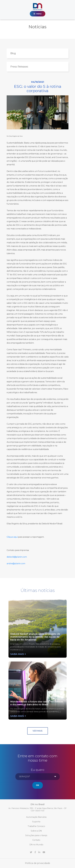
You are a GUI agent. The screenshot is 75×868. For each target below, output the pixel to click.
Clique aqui (12, 537)
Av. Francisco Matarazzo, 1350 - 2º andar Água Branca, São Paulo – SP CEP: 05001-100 (37, 809)
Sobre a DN (36, 831)
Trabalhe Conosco (36, 826)
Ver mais (37, 731)
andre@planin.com (16, 564)
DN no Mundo (36, 845)
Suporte (36, 822)
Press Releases (19, 67)
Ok (38, 785)
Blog (13, 53)
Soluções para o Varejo (36, 835)
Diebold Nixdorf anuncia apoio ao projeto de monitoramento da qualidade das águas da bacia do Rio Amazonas (35, 637)
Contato (36, 840)
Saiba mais (18, 654)
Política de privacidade (38, 863)
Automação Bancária (36, 817)
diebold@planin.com (17, 557)
